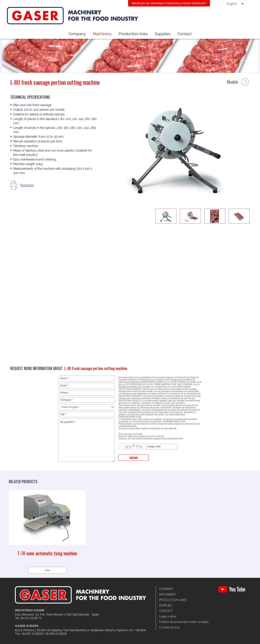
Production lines (133, 34)
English (232, 4)
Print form (27, 185)
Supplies (163, 34)
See (47, 570)
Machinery (102, 34)
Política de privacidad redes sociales (184, 622)
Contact (184, 34)
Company (77, 34)
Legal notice (167, 616)
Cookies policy (169, 627)
